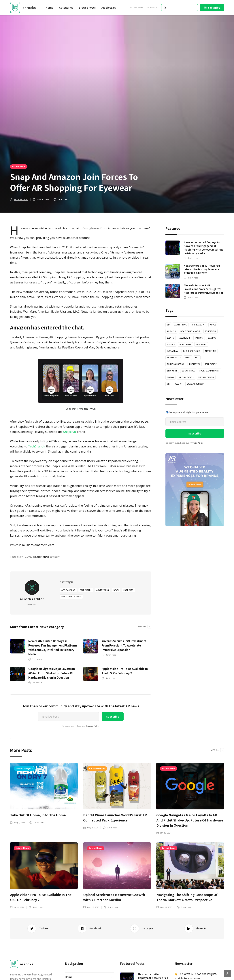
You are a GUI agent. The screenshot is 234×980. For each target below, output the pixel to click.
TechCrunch (36, 446)
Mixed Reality (174, 358)
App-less (171, 331)
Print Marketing (176, 364)
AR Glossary (109, 8)
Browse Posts (87, 8)
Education (211, 331)
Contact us (152, 8)
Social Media (188, 371)
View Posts (32, 604)
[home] (23, 8)
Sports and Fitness (210, 371)
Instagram (173, 351)
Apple (213, 325)
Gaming (212, 338)
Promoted (195, 364)
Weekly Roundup (195, 384)
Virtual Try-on (206, 377)
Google (171, 344)
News (116, 590)
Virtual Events (186, 377)
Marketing (211, 351)
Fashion (199, 338)
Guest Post (185, 344)
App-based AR (68, 590)
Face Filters (86, 590)
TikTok (170, 377)
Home (49, 8)
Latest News (19, 166)
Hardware (201, 344)
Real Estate (211, 364)
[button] (66, 8)
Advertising (103, 590)
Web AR (179, 384)
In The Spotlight (192, 351)
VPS (169, 384)
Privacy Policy (93, 726)
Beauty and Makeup (71, 597)
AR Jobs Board (137, 8)
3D (168, 325)
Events (170, 338)
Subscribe (214, 8)
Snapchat (70, 432)
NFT (197, 358)
